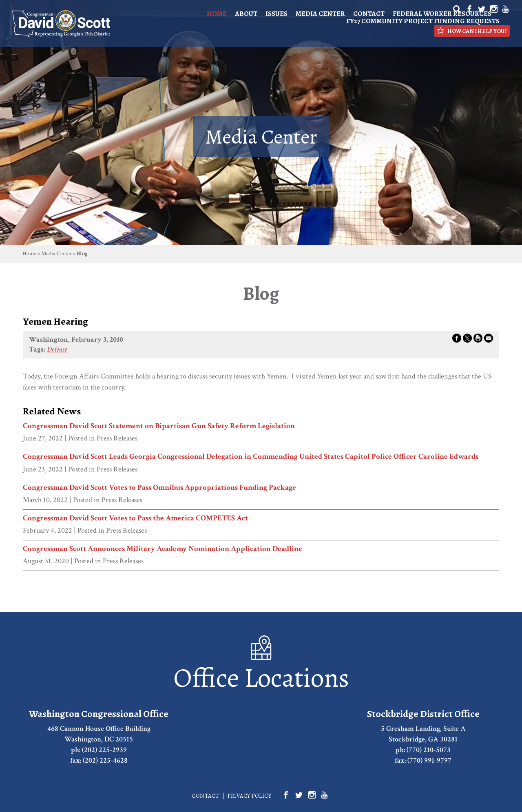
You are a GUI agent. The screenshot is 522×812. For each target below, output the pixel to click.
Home (217, 14)
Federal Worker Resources (442, 14)
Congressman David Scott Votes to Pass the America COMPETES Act (135, 518)
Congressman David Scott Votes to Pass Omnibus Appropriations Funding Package (159, 488)
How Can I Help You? (472, 31)
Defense (57, 349)
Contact (369, 14)
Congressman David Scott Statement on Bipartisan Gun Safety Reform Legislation (159, 426)
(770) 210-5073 (429, 750)
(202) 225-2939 (104, 750)
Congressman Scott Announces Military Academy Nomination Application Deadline (163, 549)
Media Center (320, 14)
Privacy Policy (249, 796)
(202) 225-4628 (105, 760)
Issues (276, 14)
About (246, 14)
